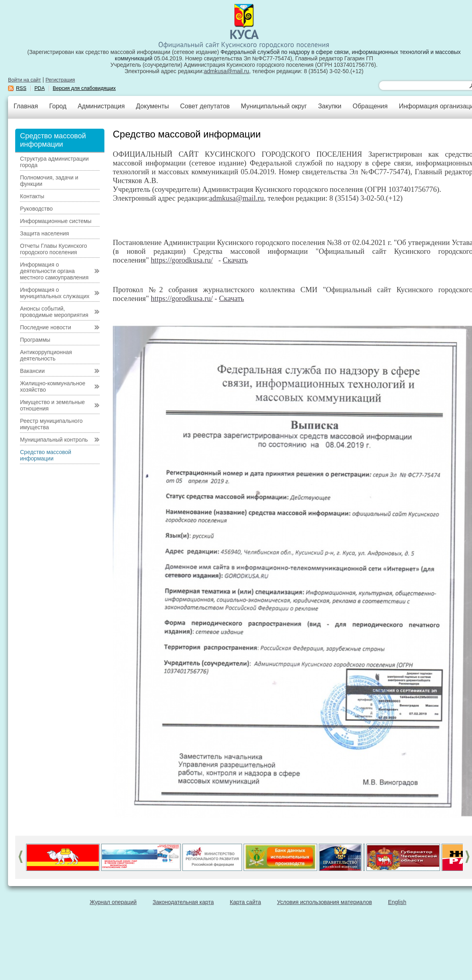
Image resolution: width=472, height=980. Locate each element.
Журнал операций (113, 902)
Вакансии (32, 371)
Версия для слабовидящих (84, 88)
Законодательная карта (183, 902)
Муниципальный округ (274, 106)
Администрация (101, 106)
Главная (26, 106)
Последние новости (46, 327)
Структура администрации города (54, 162)
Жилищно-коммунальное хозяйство (53, 386)
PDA (40, 88)
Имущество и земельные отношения (52, 405)
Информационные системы (56, 221)
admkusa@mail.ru (227, 71)
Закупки (330, 106)
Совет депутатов (205, 106)
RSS (21, 88)
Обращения (370, 106)
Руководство (36, 209)
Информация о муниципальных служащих (55, 293)
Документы (152, 106)
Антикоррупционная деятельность (46, 355)
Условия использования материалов (325, 902)
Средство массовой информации (46, 455)
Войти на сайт (24, 80)
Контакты (32, 196)
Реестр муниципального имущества (51, 424)
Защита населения (44, 233)
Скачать (235, 260)
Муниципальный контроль (54, 440)
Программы (35, 340)
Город (58, 106)
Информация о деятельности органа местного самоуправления (54, 271)
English (397, 902)
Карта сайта (246, 902)
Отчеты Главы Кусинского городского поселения (54, 249)
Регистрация (60, 80)
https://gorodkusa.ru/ (182, 260)
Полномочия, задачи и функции (49, 181)
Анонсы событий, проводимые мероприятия (54, 312)
